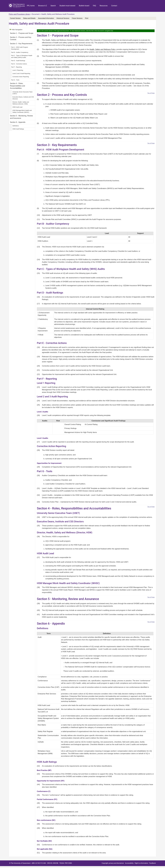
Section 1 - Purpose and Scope (22, 33)
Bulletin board (84, 6)
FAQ (94, 6)
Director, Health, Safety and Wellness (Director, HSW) (21, 103)
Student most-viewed (67, 6)
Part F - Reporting (16, 67)
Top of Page (151, 93)
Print (87, 18)
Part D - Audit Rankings (18, 61)
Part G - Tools (15, 80)
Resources (104, 6)
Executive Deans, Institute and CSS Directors (23, 98)
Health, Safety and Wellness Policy (102, 49)
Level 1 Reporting (18, 70)
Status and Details (29, 18)
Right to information (141, 863)
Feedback (152, 863)
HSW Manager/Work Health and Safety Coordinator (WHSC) (22, 111)
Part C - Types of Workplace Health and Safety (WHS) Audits (22, 56)
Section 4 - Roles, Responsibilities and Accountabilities (17, 86)
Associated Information (46, 18)
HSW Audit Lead (17, 107)
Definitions (16, 126)
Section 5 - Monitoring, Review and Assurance (21, 117)
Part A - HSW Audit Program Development (19, 48)
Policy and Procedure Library (19, 14)
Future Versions (77, 18)
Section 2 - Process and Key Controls (21, 38)
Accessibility (129, 863)
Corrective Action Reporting (21, 77)
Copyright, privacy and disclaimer (113, 863)
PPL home (31, 6)
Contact (114, 6)
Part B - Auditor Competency (20, 52)
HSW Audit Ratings (18, 129)
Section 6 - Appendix (18, 122)
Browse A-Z (43, 6)
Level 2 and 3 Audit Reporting (21, 73)
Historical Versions (63, 18)
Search (53, 6)
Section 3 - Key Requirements (21, 44)
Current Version (15, 18)
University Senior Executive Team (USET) (22, 93)
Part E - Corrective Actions (19, 64)
